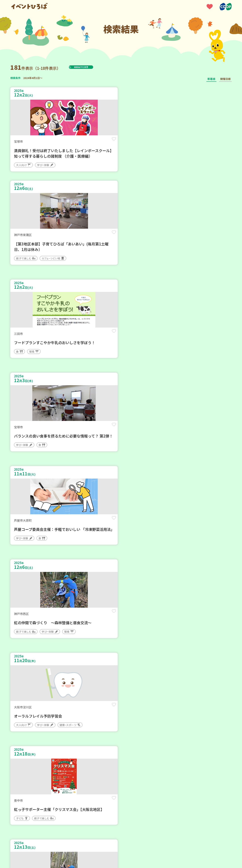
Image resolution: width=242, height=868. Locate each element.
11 (133, 757)
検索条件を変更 (90, 67)
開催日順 (225, 79)
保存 (72, 142)
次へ (143, 757)
